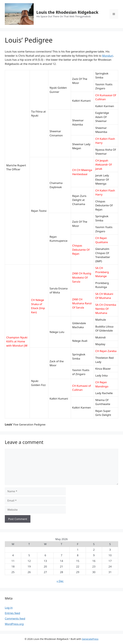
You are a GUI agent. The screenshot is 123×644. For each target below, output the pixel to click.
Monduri (108, 56)
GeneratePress (90, 639)
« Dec (60, 581)
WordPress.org (14, 624)
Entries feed (12, 613)
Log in (9, 608)
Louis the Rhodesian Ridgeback (67, 12)
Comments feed (15, 618)
